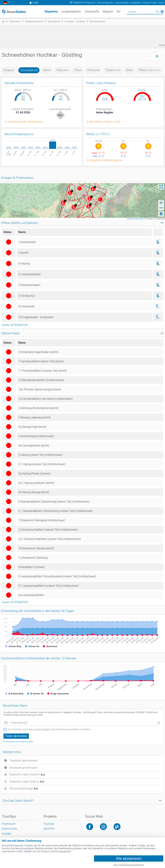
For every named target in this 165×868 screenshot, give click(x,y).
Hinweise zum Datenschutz (19, 742)
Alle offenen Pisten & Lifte (105, 122)
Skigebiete (51, 12)
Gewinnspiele (122, 3)
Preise (78, 70)
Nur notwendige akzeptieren (129, 865)
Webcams (63, 70)
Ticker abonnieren (16, 736)
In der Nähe (162, 12)
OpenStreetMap (138, 219)
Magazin (108, 12)
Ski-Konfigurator (105, 3)
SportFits (49, 829)
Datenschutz (9, 829)
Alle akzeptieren (129, 858)
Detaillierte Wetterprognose (106, 160)
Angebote (136, 3)
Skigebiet (9, 70)
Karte (161, 3)
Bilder (130, 70)
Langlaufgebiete (71, 12)
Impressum (9, 824)
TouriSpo (49, 824)
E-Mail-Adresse (19, 723)
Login (35, 3)
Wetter (47, 70)
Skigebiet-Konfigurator (84, 3)
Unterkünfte (92, 12)
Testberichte (113, 70)
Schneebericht (29, 70)
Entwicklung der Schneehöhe (25, 122)
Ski (118, 12)
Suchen (157, 12)
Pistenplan (94, 70)
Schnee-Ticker (150, 3)
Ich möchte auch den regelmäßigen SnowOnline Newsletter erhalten (49, 729)
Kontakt (6, 834)
